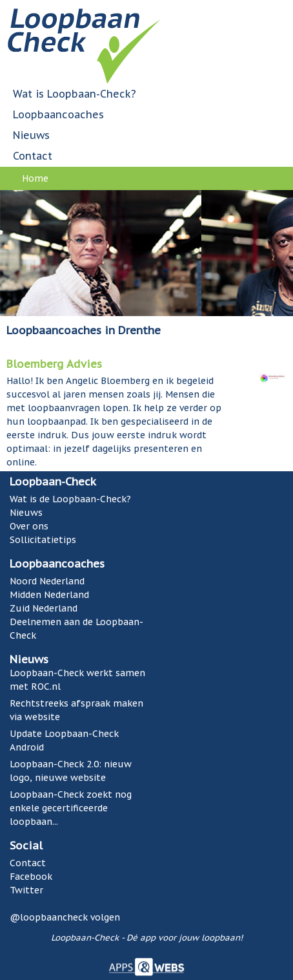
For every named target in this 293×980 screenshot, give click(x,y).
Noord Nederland (47, 581)
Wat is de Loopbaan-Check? (70, 499)
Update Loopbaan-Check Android (64, 740)
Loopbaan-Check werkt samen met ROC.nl (77, 680)
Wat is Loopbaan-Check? (75, 94)
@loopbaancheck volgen (65, 917)
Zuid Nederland (44, 608)
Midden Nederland (49, 595)
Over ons (29, 526)
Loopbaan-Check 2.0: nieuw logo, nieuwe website (71, 771)
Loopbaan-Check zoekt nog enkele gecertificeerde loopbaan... (71, 808)
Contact (33, 156)
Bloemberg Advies (54, 364)
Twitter (26, 890)
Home (35, 178)
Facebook (31, 877)
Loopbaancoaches (58, 114)
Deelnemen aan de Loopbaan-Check (76, 629)
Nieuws (31, 135)
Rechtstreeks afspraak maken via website (76, 710)
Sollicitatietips (43, 540)
